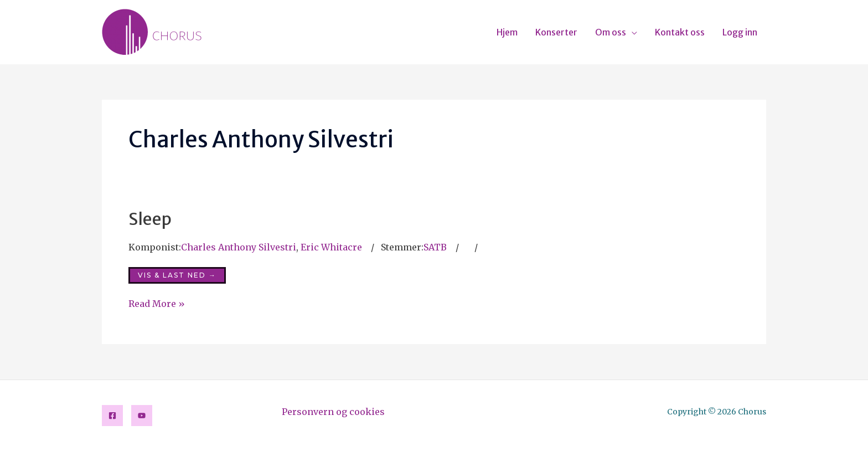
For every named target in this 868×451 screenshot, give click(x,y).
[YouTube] (142, 416)
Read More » (157, 303)
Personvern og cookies (333, 412)
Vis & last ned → (177, 275)
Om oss (611, 32)
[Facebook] (112, 416)
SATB (435, 247)
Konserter (556, 32)
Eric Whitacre (331, 247)
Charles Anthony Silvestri (239, 247)
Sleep (150, 219)
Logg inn (740, 32)
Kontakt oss (680, 32)
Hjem (507, 32)
